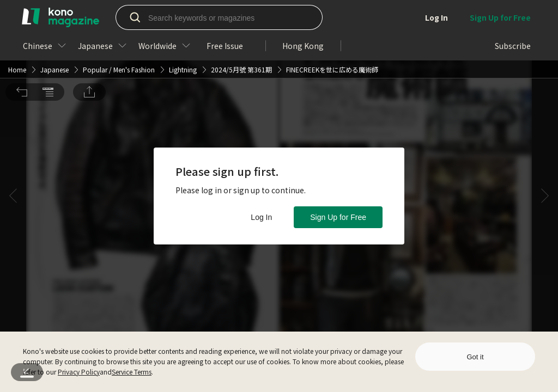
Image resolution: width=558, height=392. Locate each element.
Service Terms (132, 372)
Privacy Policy (79, 372)
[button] (22, 15)
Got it (475, 357)
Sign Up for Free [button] (338, 217)
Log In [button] (261, 217)
